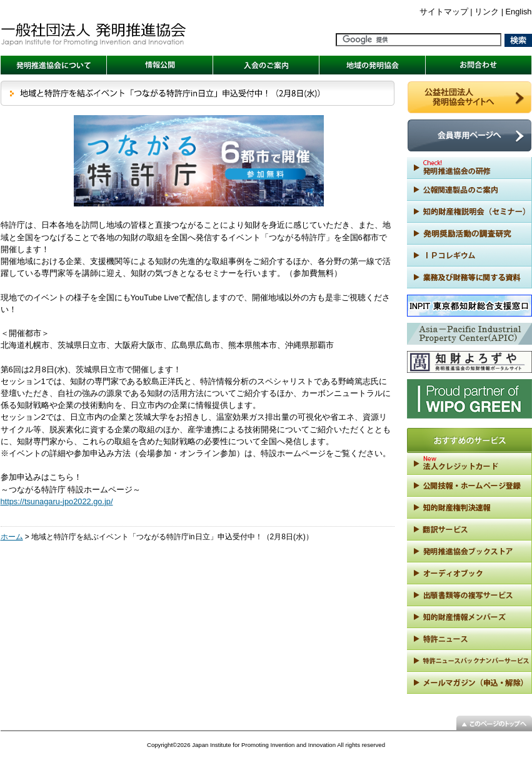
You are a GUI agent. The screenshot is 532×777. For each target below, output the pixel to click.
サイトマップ (444, 12)
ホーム (12, 537)
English (519, 12)
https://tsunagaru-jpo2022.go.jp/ (57, 501)
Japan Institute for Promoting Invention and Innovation (264, 745)
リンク (487, 12)
